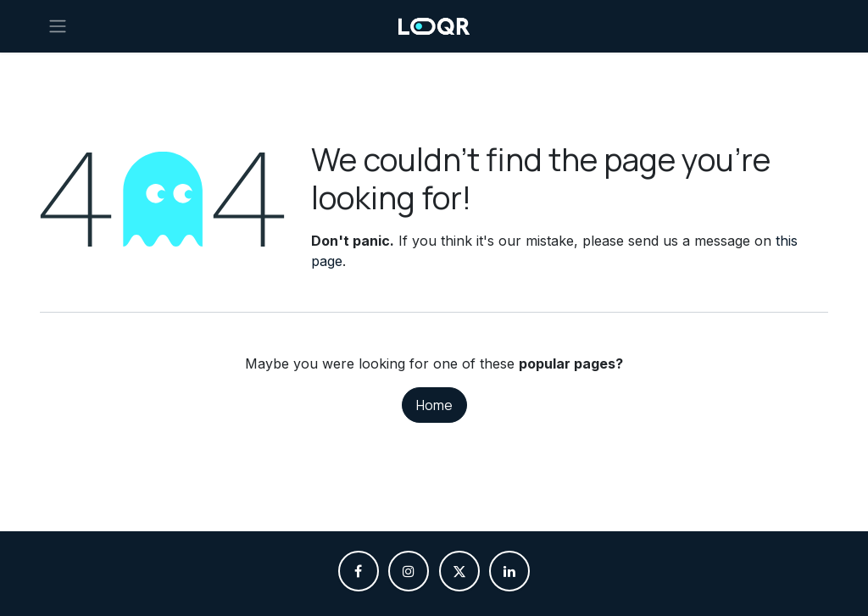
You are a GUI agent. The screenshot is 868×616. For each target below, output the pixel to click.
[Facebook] (359, 571)
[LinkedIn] (509, 571)
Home (434, 405)
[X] (459, 571)
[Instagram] (409, 571)
